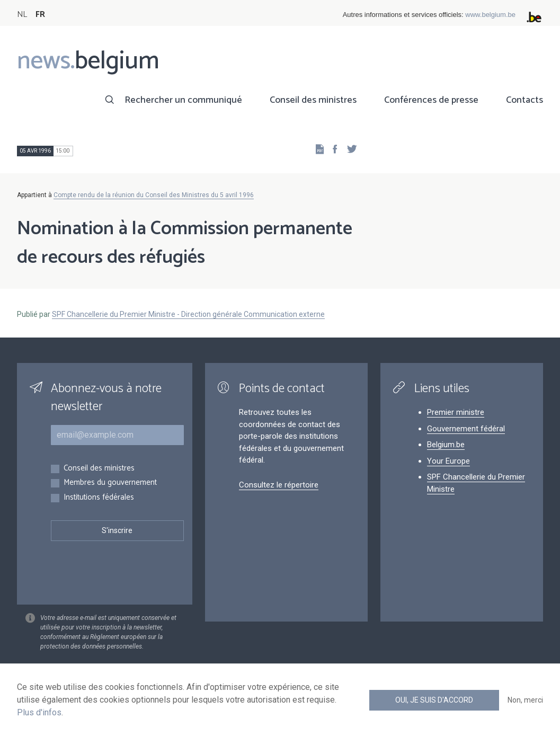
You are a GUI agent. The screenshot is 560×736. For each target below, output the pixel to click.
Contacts (525, 100)
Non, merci (525, 700)
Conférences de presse (431, 100)
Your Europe (448, 461)
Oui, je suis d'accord (434, 700)
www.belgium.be (490, 15)
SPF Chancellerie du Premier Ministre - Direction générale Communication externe (188, 314)
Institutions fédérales (99, 498)
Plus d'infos (39, 712)
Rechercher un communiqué (183, 100)
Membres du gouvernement (110, 483)
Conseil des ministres (313, 100)
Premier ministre (456, 412)
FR (40, 15)
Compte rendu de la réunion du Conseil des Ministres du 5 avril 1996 (154, 195)
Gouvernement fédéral (466, 429)
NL (22, 15)
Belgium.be (446, 445)
